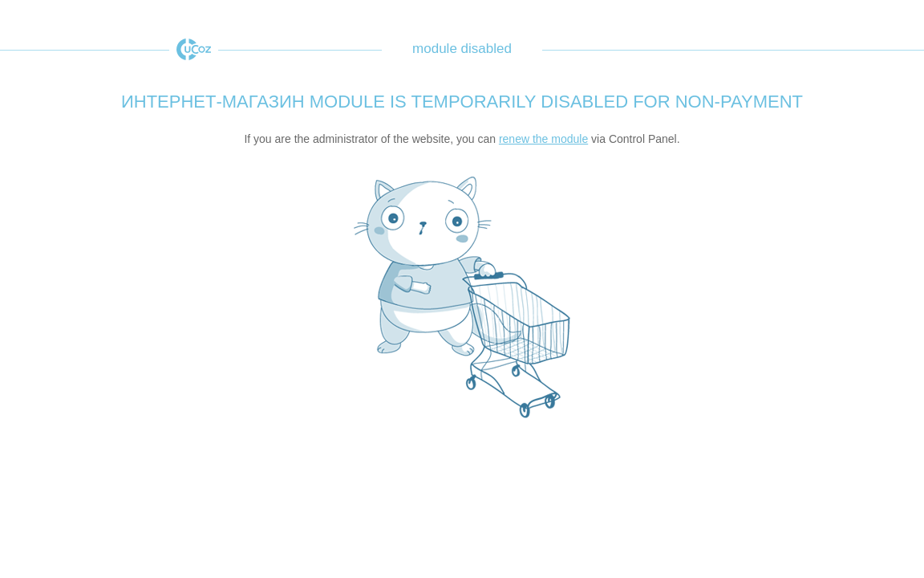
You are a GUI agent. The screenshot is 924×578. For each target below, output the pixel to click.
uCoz (194, 49)
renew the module (543, 139)
